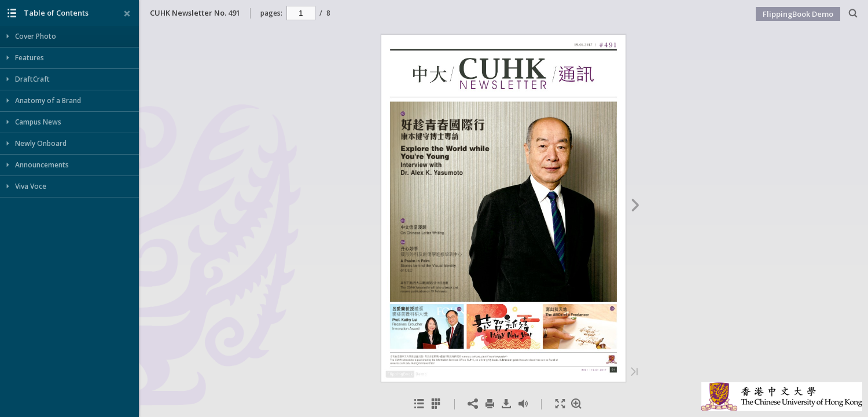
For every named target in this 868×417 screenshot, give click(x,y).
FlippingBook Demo (798, 14)
